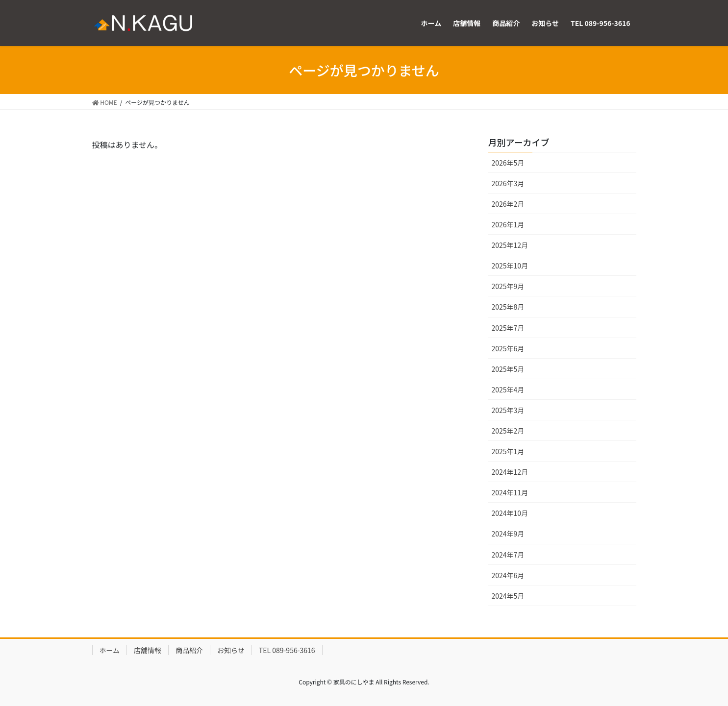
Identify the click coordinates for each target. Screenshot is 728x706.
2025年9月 (508, 286)
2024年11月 (510, 492)
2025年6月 (508, 348)
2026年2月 (508, 204)
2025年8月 (508, 307)
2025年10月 (510, 266)
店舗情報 (148, 650)
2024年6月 (508, 575)
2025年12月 (510, 245)
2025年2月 (508, 431)
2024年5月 (508, 596)
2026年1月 (508, 224)
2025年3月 (508, 410)
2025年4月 (508, 390)
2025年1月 (508, 451)
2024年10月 (510, 513)
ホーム (110, 650)
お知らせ (231, 650)
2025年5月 (508, 369)
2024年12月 (510, 472)
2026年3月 (508, 183)
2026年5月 (508, 163)
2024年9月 (508, 534)
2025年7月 (508, 328)
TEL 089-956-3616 (287, 650)
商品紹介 (189, 650)
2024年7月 (508, 555)
